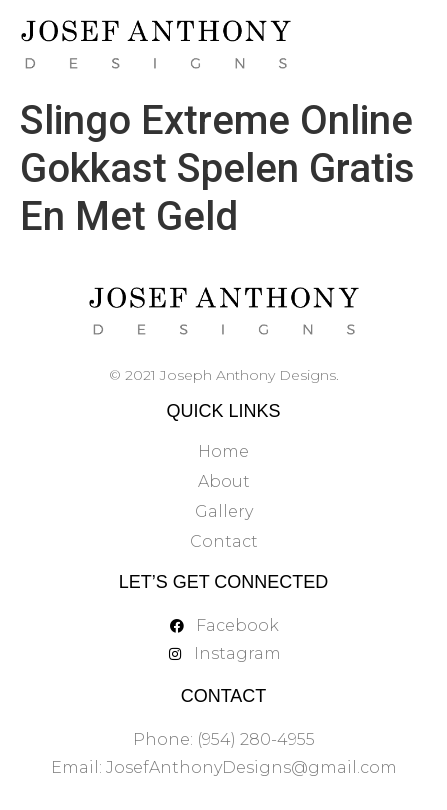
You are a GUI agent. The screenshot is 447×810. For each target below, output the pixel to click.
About (224, 481)
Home (223, 451)
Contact (224, 541)
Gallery (224, 511)
